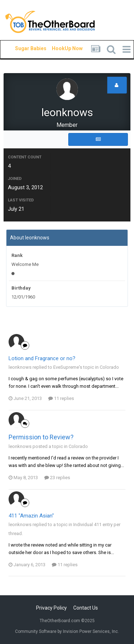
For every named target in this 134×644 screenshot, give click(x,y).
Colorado (109, 367)
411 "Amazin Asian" (31, 516)
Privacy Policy (51, 608)
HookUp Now (59, 48)
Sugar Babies (22, 48)
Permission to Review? (41, 437)
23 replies (57, 478)
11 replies (61, 398)
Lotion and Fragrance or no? (42, 358)
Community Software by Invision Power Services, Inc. (67, 631)
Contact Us (86, 608)
